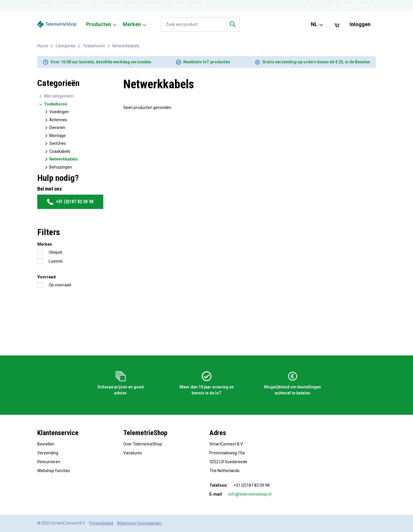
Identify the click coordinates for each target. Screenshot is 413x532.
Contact (199, 5)
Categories (66, 46)
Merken (45, 244)
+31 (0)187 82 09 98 (70, 202)
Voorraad (46, 277)
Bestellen (46, 444)
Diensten (179, 5)
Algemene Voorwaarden (139, 523)
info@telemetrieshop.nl (250, 494)
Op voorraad (60, 285)
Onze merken (154, 5)
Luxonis (56, 261)
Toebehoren (94, 46)
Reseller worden (110, 5)
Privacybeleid (101, 523)
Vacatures (133, 453)
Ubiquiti (55, 252)
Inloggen (360, 24)
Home (42, 5)
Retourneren (49, 462)
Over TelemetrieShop (72, 5)
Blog (133, 5)
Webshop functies (54, 471)
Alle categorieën (56, 96)
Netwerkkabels (126, 46)
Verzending (48, 453)
